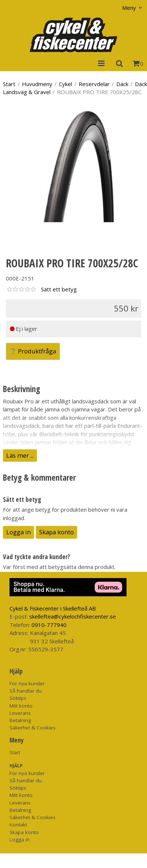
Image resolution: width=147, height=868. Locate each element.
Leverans (20, 713)
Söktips (18, 698)
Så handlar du (26, 691)
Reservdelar (94, 84)
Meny (129, 8)
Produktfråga (33, 351)
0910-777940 (49, 625)
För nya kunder (27, 683)
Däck (122, 84)
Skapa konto (56, 532)
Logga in (18, 532)
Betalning (20, 720)
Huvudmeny (37, 84)
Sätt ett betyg (59, 289)
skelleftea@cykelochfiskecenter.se (73, 616)
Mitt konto (21, 706)
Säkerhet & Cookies (33, 728)
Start (9, 84)
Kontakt (18, 825)
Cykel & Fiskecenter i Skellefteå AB (53, 608)
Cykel (65, 84)
